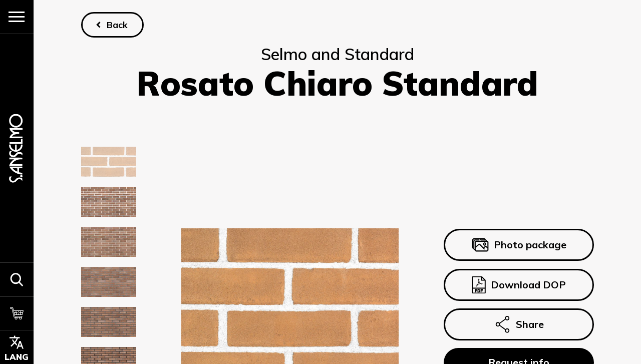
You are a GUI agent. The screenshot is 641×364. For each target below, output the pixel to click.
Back (117, 25)
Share (518, 324)
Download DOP (518, 285)
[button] (17, 279)
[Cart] (17, 313)
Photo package (519, 245)
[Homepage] (17, 148)
